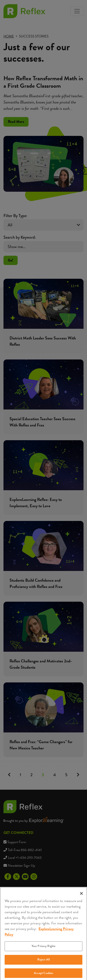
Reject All (43, 963)
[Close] (81, 897)
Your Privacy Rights (43, 950)
